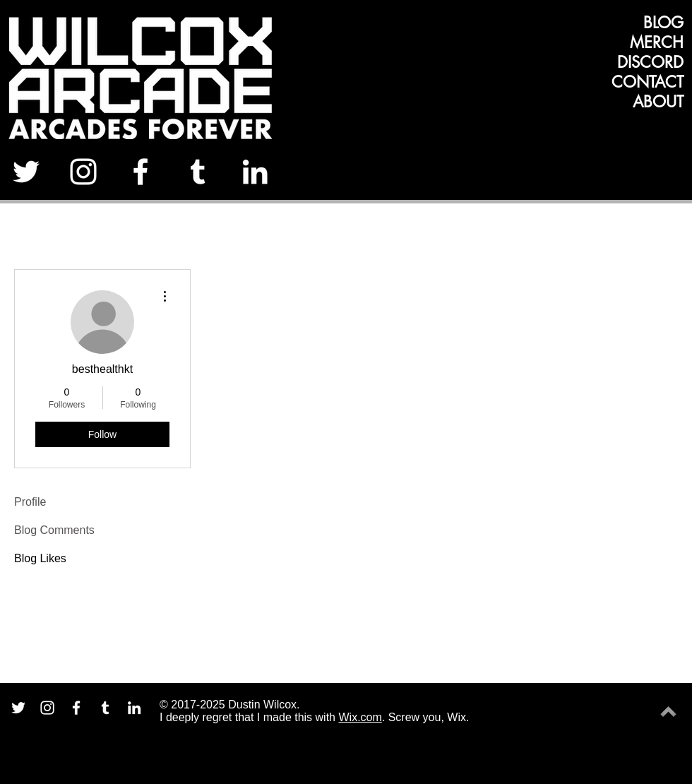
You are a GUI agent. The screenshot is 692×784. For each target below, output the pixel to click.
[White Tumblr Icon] (198, 172)
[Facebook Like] (641, 177)
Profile (30, 502)
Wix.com (360, 717)
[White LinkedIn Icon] (255, 172)
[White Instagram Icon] (83, 172)
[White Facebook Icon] (141, 172)
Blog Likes (40, 558)
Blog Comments (54, 530)
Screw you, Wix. (429, 717)
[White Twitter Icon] (26, 172)
